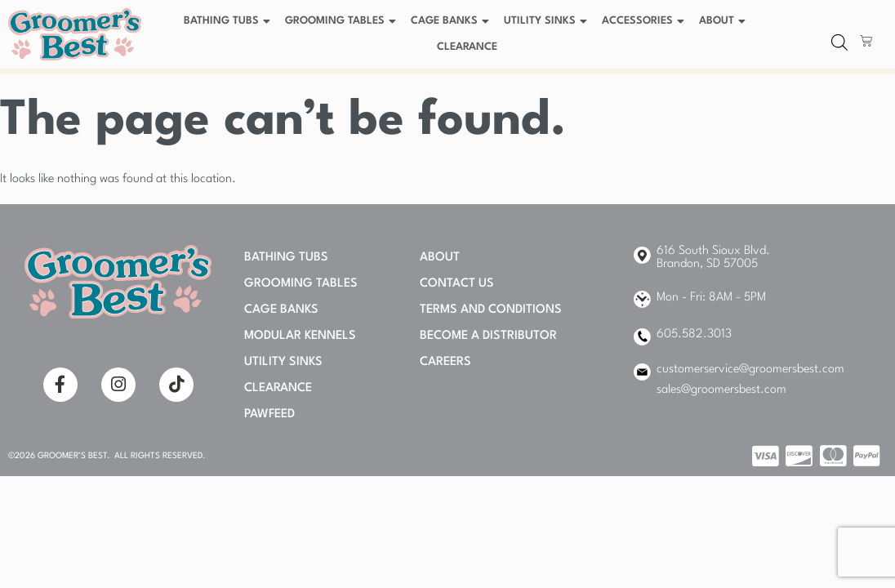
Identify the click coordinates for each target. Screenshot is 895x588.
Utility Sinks (548, 21)
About (724, 21)
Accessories (645, 21)
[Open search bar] (839, 43)
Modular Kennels (300, 336)
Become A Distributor (488, 336)
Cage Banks (452, 21)
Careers (445, 362)
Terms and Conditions (491, 310)
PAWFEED (269, 414)
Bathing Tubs (229, 21)
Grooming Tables (343, 21)
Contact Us (457, 284)
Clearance (467, 47)
